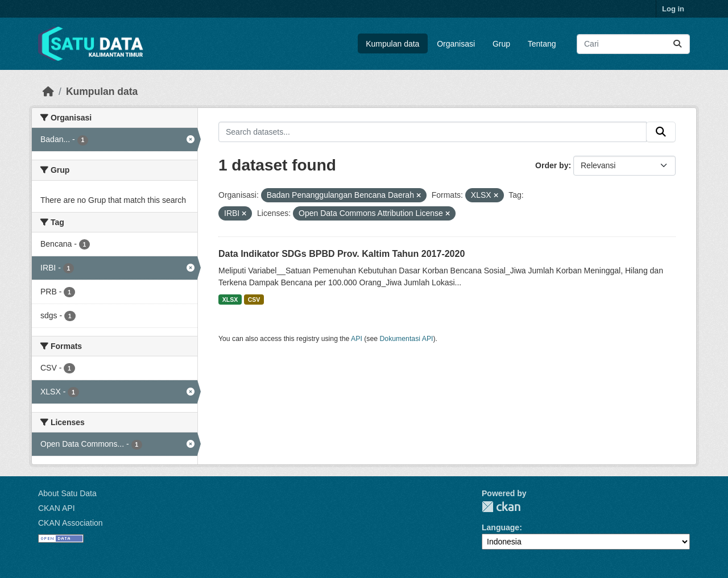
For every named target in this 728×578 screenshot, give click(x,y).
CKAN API (57, 508)
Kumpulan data (392, 44)
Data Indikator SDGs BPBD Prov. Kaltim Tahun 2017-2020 (342, 254)
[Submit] (677, 44)
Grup (501, 44)
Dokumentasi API (407, 339)
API (357, 339)
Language (500, 527)
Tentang (542, 44)
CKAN (501, 507)
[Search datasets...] (633, 44)
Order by (552, 165)
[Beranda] (48, 92)
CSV (254, 300)
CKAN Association (71, 523)
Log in (673, 9)
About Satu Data (67, 493)
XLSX (230, 300)
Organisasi (456, 44)
